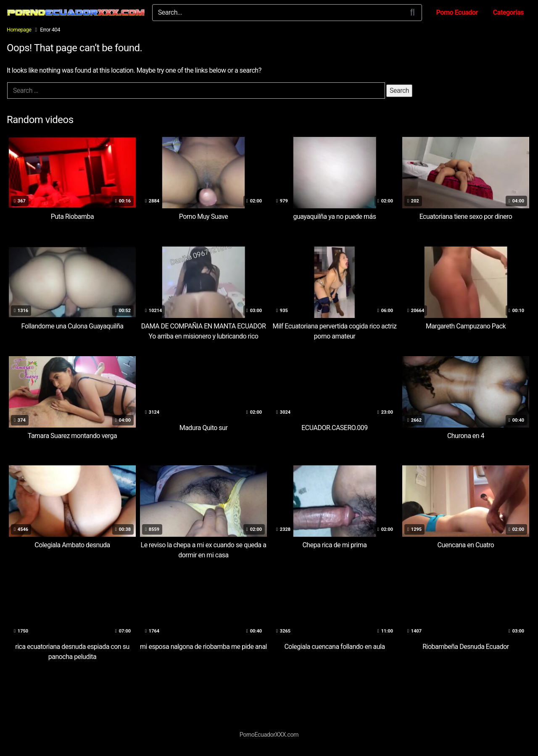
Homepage (19, 30)
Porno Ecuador (457, 12)
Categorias (508, 12)
